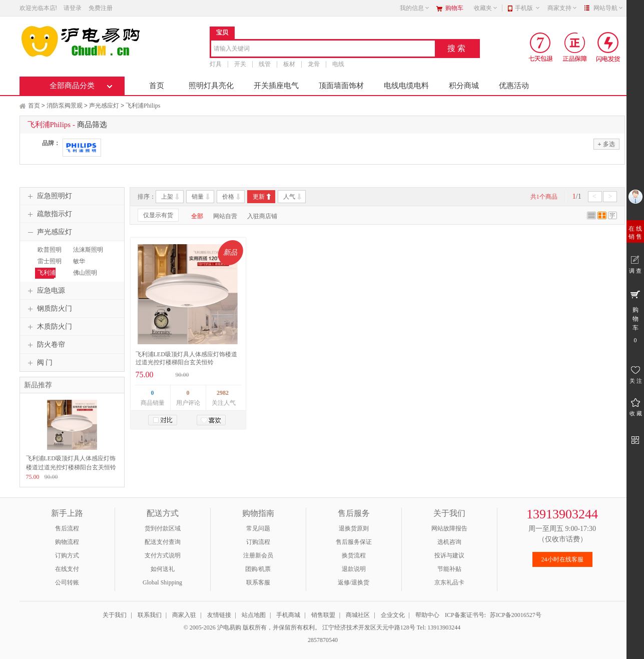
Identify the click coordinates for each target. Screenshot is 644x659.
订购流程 (258, 542)
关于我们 (115, 615)
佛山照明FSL (84, 277)
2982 (223, 393)
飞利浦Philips (143, 106)
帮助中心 (427, 615)
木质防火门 (49, 327)
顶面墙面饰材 (341, 86)
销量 (198, 197)
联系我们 (150, 615)
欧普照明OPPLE (48, 254)
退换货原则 (354, 528)
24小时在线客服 (562, 559)
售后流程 (67, 528)
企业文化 (393, 615)
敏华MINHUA (83, 266)
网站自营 (225, 216)
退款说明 (354, 569)
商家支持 (562, 8)
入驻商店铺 (262, 216)
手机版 (528, 8)
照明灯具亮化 (211, 86)
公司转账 (67, 582)
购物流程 (67, 542)
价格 (228, 197)
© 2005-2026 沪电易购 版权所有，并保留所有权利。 (252, 627)
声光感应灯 (104, 106)
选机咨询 (449, 542)
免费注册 (101, 8)
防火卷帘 (45, 345)
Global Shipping (162, 582)
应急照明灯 (49, 196)
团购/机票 (258, 569)
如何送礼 (163, 569)
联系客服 (258, 582)
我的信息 (415, 8)
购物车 (454, 8)
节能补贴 (449, 569)
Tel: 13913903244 (439, 627)
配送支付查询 (163, 542)
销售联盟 (323, 615)
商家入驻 (184, 615)
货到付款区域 (163, 528)
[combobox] (323, 49)
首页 (157, 86)
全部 (197, 216)
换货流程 (354, 555)
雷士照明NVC (48, 266)
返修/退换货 (354, 582)
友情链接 (219, 615)
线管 (265, 64)
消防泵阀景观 (65, 106)
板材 (289, 64)
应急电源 (45, 291)
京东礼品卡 (449, 582)
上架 (167, 197)
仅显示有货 (158, 215)
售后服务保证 (354, 542)
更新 (259, 197)
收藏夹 (486, 8)
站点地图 (254, 615)
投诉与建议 (449, 555)
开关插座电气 (276, 86)
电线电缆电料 (406, 86)
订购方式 (67, 555)
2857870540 (322, 640)
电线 (338, 64)
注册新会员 (258, 555)
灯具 (216, 64)
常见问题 (258, 528)
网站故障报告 (449, 528)
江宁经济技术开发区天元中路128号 (370, 627)
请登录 (73, 8)
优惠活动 (514, 86)
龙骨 (314, 64)
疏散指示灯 (49, 214)
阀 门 (39, 363)
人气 (289, 197)
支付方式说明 (163, 555)
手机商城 (288, 615)
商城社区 (358, 615)
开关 (240, 64)
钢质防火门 (49, 309)
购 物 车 (635, 316)
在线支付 (67, 569)
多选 (606, 144)
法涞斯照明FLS (87, 254)
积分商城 (464, 86)
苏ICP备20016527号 (516, 615)
